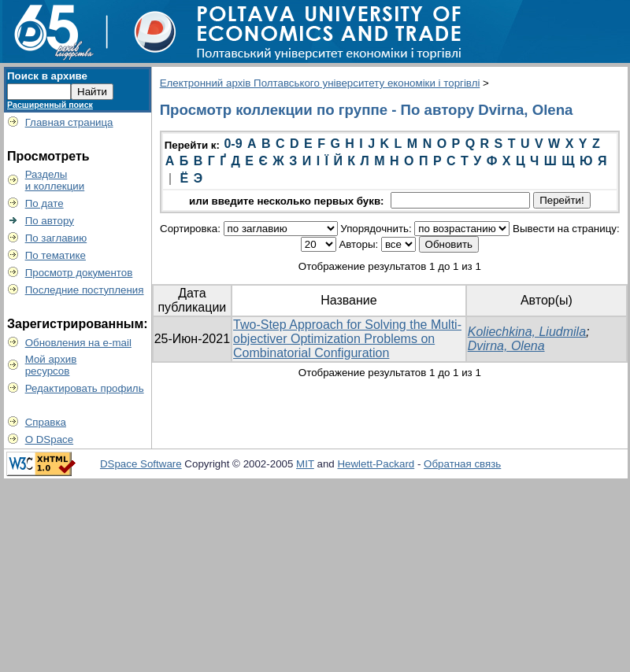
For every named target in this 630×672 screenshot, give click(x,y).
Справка (46, 422)
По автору (50, 221)
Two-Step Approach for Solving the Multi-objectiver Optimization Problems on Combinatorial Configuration (347, 339)
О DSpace (50, 439)
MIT (305, 464)
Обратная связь (462, 464)
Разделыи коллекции (55, 180)
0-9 (233, 144)
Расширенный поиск (50, 105)
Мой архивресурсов (51, 365)
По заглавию (56, 238)
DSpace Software (141, 464)
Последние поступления (85, 290)
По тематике (56, 255)
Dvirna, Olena (506, 346)
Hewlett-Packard (376, 464)
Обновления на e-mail (78, 343)
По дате (44, 203)
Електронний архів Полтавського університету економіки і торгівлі (320, 83)
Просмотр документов (79, 273)
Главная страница (69, 122)
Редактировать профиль (85, 388)
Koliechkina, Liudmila (527, 332)
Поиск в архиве (47, 76)
